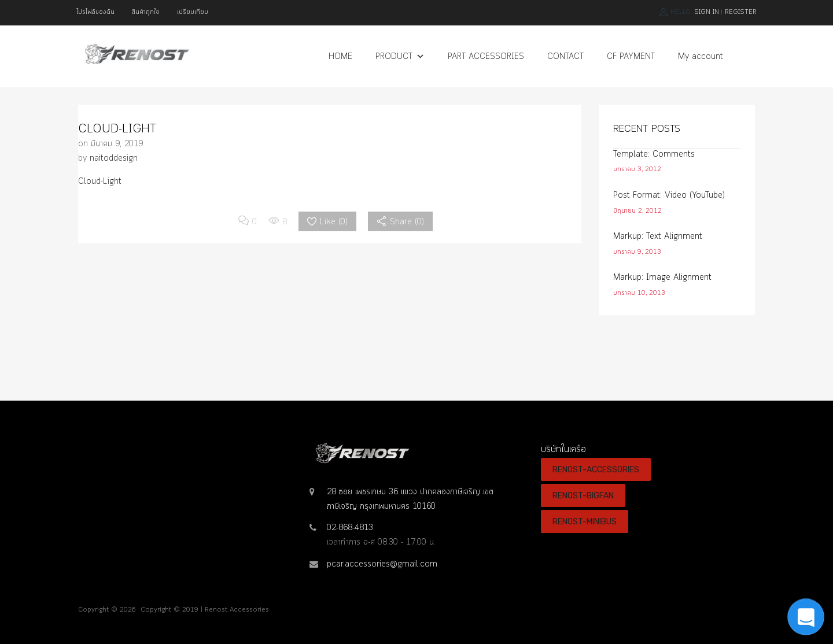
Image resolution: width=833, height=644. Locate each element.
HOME (340, 57)
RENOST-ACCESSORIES (596, 469)
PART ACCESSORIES (486, 57)
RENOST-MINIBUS (585, 521)
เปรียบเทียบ (193, 12)
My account (701, 57)
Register (741, 12)
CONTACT (565, 57)
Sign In (707, 12)
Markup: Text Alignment (658, 236)
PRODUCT (400, 57)
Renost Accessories (237, 610)
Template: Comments (654, 154)
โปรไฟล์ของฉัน (95, 12)
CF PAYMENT (631, 57)
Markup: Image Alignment (662, 277)
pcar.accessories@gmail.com (382, 564)
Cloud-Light (100, 182)
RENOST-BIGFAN (583, 495)
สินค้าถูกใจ (146, 12)
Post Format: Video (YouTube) (669, 195)
